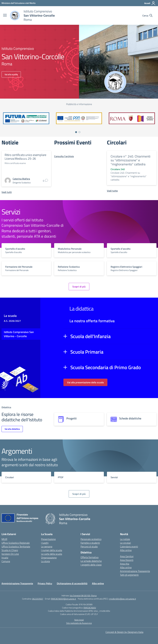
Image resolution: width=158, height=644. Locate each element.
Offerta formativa (89, 557)
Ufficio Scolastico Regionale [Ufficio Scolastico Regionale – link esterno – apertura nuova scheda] (16, 543)
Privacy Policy (45, 583)
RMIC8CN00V (90, 608)
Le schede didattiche (91, 561)
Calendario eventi (129, 546)
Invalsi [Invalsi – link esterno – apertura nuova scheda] (5, 558)
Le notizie (125, 539)
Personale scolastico (91, 539)
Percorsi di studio (89, 546)
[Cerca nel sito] (147, 16)
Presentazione (48, 539)
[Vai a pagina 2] (79, 132)
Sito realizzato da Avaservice (79, 623)
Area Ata (125, 564)
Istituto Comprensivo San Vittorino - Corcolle (19, 334)
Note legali (79, 620)
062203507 (38, 599)
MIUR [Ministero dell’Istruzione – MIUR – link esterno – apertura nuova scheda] (4, 539)
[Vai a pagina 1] (76, 132)
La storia (45, 561)
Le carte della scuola (52, 554)
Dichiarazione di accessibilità (72, 583)
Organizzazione (49, 558)
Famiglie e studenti (90, 543)
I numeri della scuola (52, 550)
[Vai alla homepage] (15, 16)
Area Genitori (127, 556)
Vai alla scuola (11, 74)
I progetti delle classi (91, 565)
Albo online (126, 550)
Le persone (47, 546)
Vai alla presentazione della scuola (85, 382)
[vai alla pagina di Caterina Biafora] (21, 179)
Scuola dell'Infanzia (90, 336)
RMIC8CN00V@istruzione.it (63, 599)
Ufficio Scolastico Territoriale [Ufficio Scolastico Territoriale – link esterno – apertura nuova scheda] (16, 546)
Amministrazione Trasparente (135, 571)
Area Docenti (127, 560)
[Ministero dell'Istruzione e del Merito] (19, 3)
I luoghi (45, 543)
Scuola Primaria (87, 352)
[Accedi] (150, 3)
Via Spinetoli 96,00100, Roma (83, 595)
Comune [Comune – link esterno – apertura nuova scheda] (6, 561)
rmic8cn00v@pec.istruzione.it (122, 599)
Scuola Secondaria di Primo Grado (106, 367)
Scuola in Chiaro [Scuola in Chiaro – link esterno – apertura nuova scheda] (10, 550)
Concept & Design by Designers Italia (124, 632)
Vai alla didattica (12, 429)
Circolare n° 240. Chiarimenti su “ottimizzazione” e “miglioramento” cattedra (131, 160)
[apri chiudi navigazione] (5, 16)
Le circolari (125, 543)
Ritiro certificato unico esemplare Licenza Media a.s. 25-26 (25, 157)
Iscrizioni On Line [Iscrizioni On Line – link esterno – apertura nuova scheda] (10, 554)
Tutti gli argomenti (129, 575)
